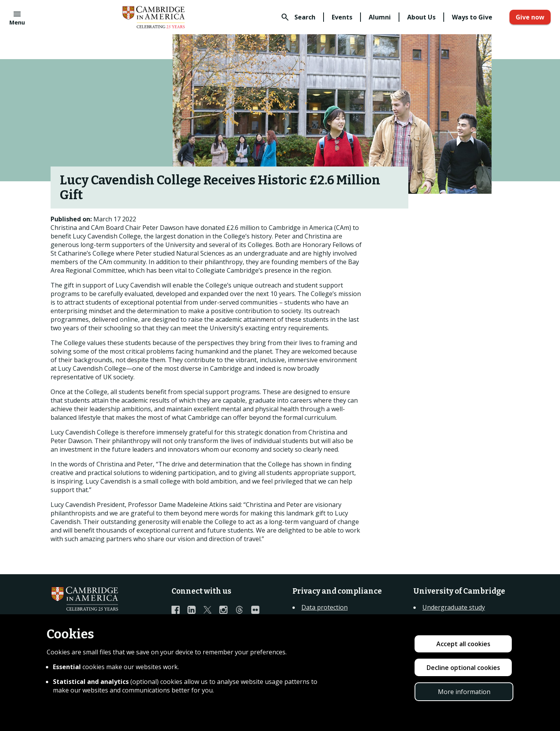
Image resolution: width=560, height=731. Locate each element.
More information (464, 692)
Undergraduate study (454, 607)
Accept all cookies (463, 644)
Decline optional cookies (463, 668)
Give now (530, 17)
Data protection (325, 607)
